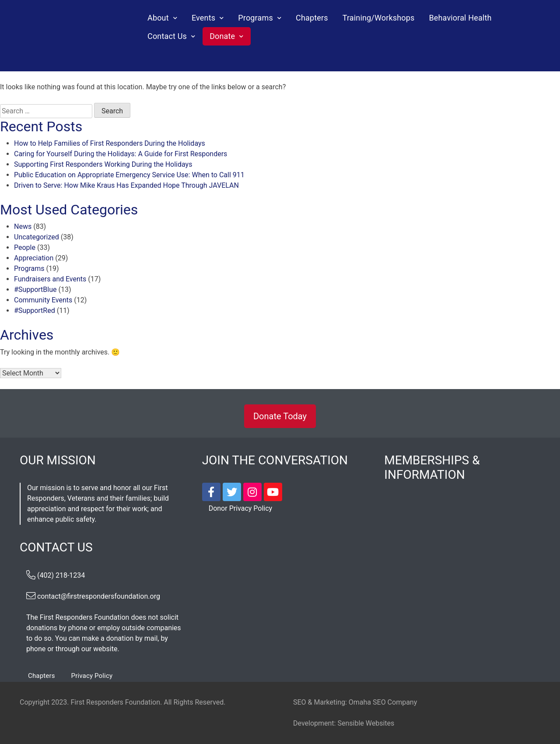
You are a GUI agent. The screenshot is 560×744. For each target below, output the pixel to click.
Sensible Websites (366, 723)
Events (203, 18)
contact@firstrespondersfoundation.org (99, 596)
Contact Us (167, 36)
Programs (255, 18)
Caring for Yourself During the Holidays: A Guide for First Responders (121, 154)
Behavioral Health (460, 18)
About (158, 18)
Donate (222, 36)
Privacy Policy (92, 676)
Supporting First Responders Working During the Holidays (103, 164)
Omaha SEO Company (383, 702)
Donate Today (280, 416)
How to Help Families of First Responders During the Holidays (110, 143)
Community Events (43, 300)
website (105, 649)
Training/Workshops (379, 18)
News (23, 226)
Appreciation (34, 258)
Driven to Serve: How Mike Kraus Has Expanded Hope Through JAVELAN (126, 185)
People (25, 247)
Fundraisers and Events (50, 279)
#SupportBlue (35, 290)
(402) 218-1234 (61, 575)
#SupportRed (35, 311)
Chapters (312, 18)
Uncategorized (37, 237)
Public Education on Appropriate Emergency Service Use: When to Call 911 (129, 175)
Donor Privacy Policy (240, 508)
